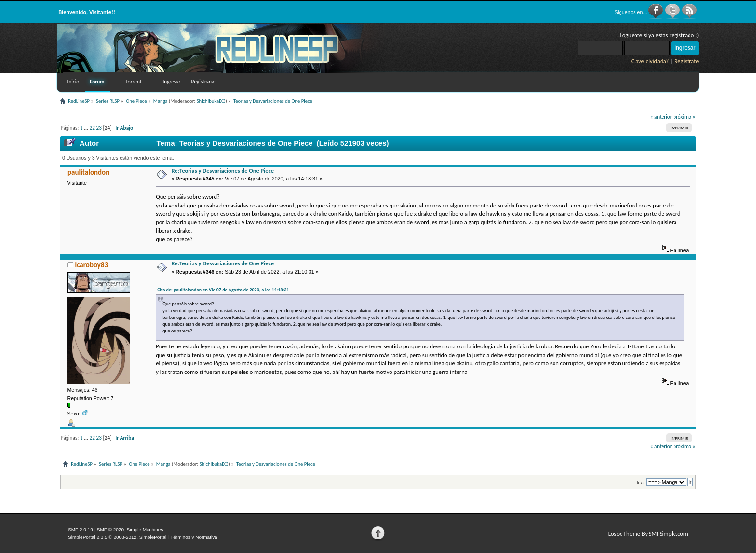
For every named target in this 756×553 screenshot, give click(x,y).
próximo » (684, 117)
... (87, 128)
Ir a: (641, 482)
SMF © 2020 (110, 530)
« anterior (661, 117)
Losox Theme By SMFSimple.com (648, 533)
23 (99, 128)
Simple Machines (145, 530)
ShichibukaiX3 (211, 101)
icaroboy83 (91, 265)
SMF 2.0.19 (81, 530)
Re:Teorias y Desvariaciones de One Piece (223, 171)
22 (92, 128)
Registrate (687, 61)
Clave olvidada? (650, 61)
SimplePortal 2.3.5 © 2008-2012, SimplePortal (117, 537)
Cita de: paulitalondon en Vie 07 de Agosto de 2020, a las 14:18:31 (223, 290)
